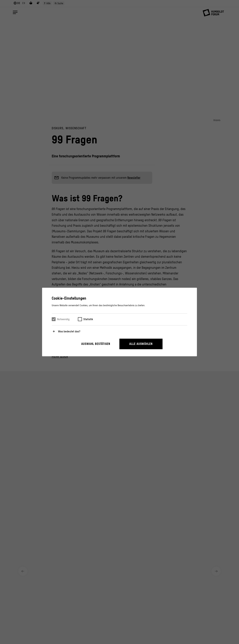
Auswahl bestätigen (96, 344)
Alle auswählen (141, 344)
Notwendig (63, 319)
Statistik (88, 319)
